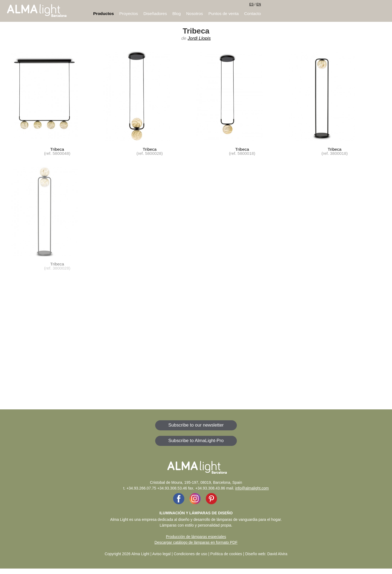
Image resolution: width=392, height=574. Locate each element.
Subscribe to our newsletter (196, 425)
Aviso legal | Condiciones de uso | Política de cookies (197, 554)
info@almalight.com (252, 488)
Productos (103, 13)
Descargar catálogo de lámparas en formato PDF (196, 542)
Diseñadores (155, 13)
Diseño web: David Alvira (266, 554)
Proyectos (128, 13)
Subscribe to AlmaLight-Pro (196, 441)
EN (259, 4)
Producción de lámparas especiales (196, 537)
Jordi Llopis (199, 38)
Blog (177, 13)
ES (252, 4)
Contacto (253, 13)
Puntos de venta (224, 13)
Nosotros (195, 13)
